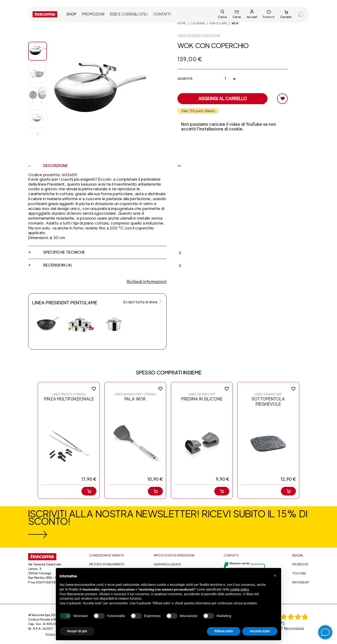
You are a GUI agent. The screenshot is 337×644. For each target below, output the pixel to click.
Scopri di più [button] (77, 631)
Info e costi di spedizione (174, 555)
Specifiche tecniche (112, 252)
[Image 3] (38, 119)
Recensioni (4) (112, 265)
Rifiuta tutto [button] (224, 631)
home (182, 23)
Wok (235, 23)
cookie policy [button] (239, 589)
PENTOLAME (218, 23)
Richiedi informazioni (147, 282)
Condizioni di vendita (107, 555)
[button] (275, 575)
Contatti (231, 555)
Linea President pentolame (199, 36)
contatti (162, 14)
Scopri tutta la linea (143, 302)
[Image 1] (38, 74)
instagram (301, 582)
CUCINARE (198, 23)
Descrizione (112, 166)
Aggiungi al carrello (223, 99)
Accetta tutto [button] (260, 631)
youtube (299, 574)
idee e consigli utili (129, 14)
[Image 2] (38, 96)
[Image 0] (38, 51)
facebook (300, 564)
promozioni (93, 14)
